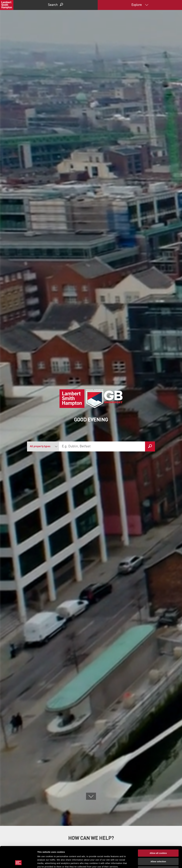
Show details (149, 862)
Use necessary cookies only (158, 850)
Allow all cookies (158, 833)
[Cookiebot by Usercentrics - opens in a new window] (18, 862)
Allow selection (158, 842)
